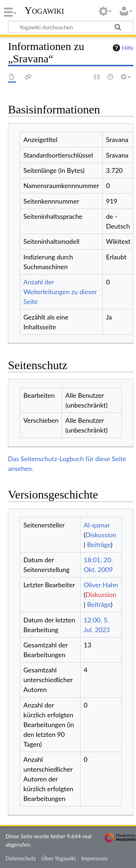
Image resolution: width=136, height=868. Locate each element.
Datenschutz (21, 858)
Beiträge (99, 544)
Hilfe (122, 48)
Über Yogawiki (59, 858)
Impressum (94, 858)
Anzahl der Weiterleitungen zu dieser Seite (60, 292)
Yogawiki (44, 11)
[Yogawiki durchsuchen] (71, 27)
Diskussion (101, 535)
